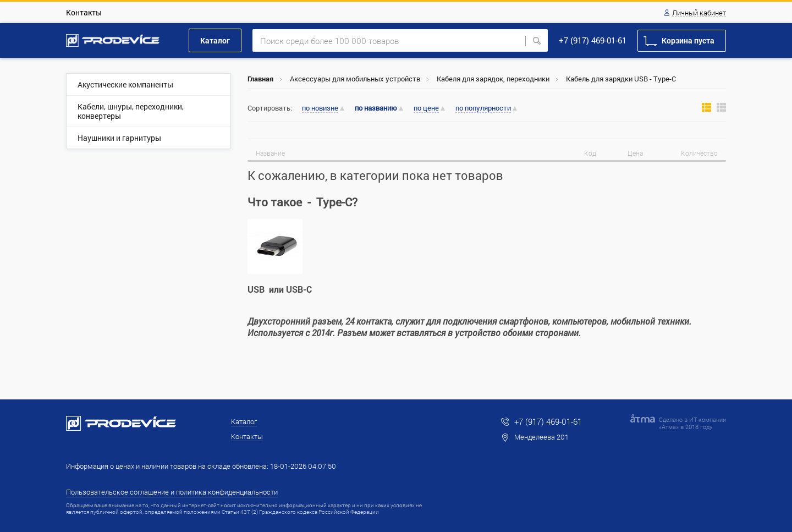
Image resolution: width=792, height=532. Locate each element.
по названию (376, 108)
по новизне (320, 108)
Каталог (215, 40)
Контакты (84, 12)
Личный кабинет (699, 13)
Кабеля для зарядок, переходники (493, 79)
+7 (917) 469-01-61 (593, 40)
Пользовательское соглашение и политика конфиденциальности (172, 492)
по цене (426, 108)
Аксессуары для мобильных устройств (355, 79)
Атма (669, 427)
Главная (260, 79)
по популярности (483, 108)
